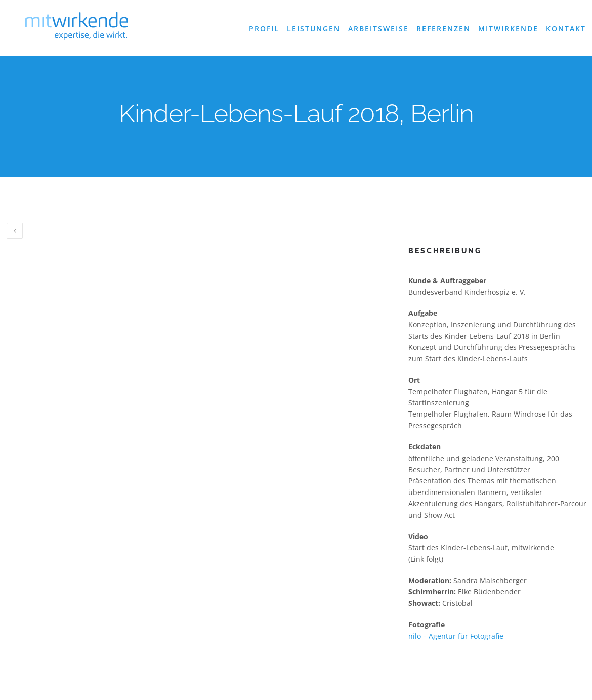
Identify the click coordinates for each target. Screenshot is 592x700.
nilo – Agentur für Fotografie (456, 636)
